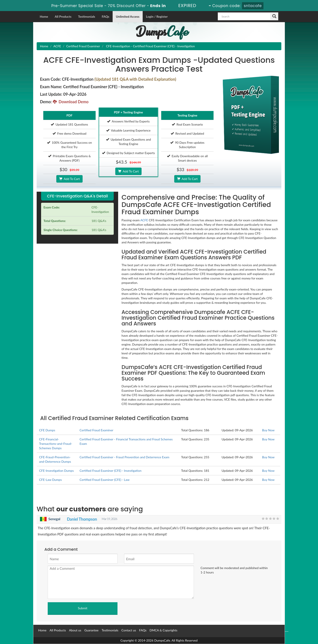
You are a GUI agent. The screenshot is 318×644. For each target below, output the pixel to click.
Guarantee (91, 630)
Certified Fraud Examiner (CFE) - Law (104, 480)
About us (75, 630)
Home (44, 16)
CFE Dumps (47, 430)
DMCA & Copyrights (163, 630)
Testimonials (86, 16)
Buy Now (268, 430)
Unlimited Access (128, 16)
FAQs (106, 16)
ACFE (57, 46)
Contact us (129, 630)
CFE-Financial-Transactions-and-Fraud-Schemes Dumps (56, 444)
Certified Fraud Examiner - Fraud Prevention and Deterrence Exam (124, 457)
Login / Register (157, 16)
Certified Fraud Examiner (83, 46)
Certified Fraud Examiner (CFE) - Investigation (110, 471)
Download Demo (71, 102)
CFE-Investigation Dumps (56, 471)
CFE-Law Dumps (50, 480)
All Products (63, 16)
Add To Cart (69, 179)
